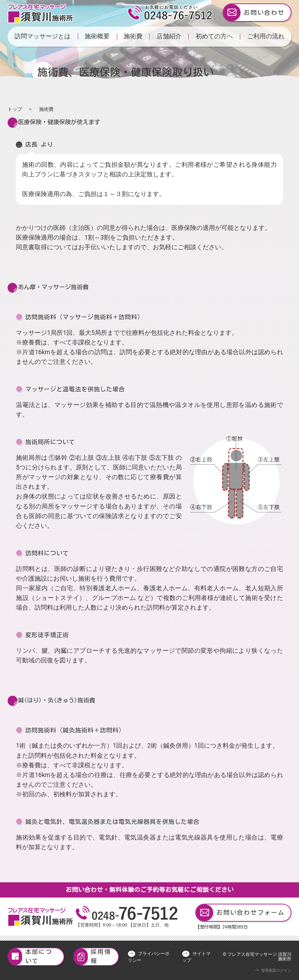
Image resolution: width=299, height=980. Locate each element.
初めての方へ (214, 36)
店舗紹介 (169, 36)
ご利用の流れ (266, 36)
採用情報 (93, 957)
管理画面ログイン (276, 971)
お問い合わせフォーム (240, 913)
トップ (15, 109)
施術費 (133, 36)
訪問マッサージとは (43, 36)
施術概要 (97, 36)
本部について (30, 957)
